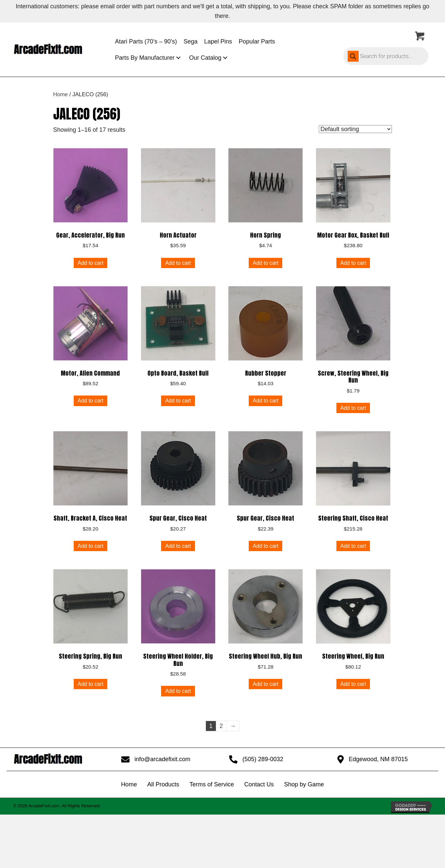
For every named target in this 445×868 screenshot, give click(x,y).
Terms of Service (212, 784)
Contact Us (259, 784)
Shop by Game (304, 784)
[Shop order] (355, 129)
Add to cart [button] (90, 263)
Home (60, 94)
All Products (163, 784)
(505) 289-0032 (263, 759)
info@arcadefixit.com (162, 759)
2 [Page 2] (221, 726)
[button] (178, 58)
